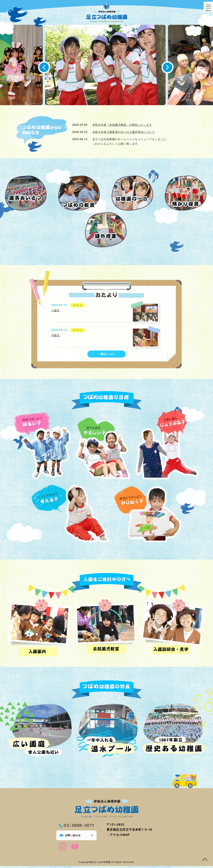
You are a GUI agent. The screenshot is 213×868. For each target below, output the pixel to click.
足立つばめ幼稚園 (102, 864)
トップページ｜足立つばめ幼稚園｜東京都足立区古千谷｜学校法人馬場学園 (107, 13)
